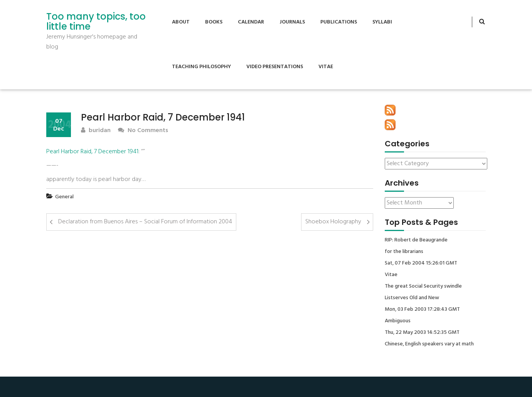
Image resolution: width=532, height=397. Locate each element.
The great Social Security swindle (423, 286)
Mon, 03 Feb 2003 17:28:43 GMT (422, 310)
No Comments (143, 131)
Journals (292, 22)
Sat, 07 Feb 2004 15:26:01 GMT (421, 263)
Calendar (251, 22)
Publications (339, 22)
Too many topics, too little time (96, 22)
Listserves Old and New (412, 298)
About (181, 22)
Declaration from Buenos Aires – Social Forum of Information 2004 (145, 222)
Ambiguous (398, 321)
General (64, 197)
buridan (96, 131)
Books (214, 22)
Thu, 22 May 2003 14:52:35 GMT (422, 333)
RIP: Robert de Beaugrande (416, 240)
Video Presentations (275, 67)
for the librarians (404, 252)
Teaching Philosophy (201, 67)
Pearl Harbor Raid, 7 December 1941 (92, 152)
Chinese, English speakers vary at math (429, 344)
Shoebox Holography (333, 222)
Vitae (326, 67)
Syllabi (382, 22)
